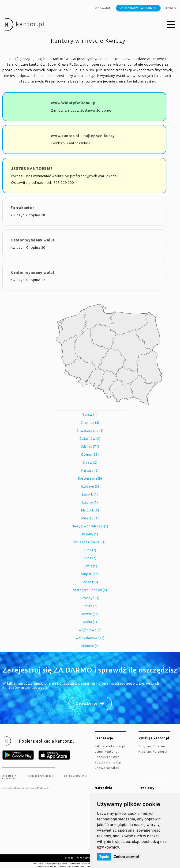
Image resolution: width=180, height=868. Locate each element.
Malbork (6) (90, 510)
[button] (171, 25)
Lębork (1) (90, 494)
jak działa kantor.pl (110, 746)
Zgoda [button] (104, 857)
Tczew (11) (90, 614)
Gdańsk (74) (90, 447)
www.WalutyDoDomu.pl (74, 103)
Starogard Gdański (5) (90, 590)
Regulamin (9, 776)
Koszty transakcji (108, 762)
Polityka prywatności (40, 776)
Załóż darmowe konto (138, 8)
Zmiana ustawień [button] (126, 857)
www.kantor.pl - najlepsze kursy (83, 136)
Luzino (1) (90, 502)
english (172, 8)
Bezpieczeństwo (107, 757)
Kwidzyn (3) (90, 486)
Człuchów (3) (90, 439)
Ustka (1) (90, 622)
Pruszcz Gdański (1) (90, 542)
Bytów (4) (90, 415)
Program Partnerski (154, 752)
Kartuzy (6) (90, 470)
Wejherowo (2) (90, 630)
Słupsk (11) (90, 574)
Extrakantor (22, 208)
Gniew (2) (90, 462)
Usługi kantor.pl (107, 752)
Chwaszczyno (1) (90, 431)
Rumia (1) (90, 566)
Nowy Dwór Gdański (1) (90, 526)
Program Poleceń (152, 746)
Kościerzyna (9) (90, 478)
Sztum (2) (90, 606)
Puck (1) (90, 550)
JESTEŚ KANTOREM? (32, 169)
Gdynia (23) (90, 455)
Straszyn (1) (90, 598)
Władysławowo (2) (90, 638)
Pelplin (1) (90, 534)
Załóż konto (87, 703)
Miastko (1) (90, 518)
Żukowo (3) (90, 646)
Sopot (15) (90, 582)
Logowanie (102, 8)
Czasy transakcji (107, 768)
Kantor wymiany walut (33, 240)
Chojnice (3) (90, 423)
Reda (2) (90, 558)
